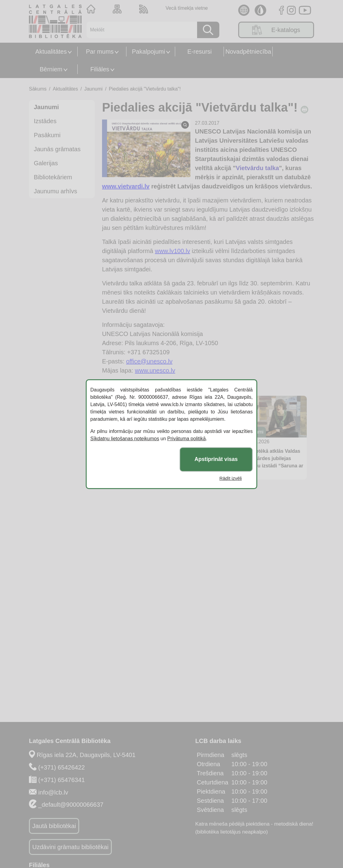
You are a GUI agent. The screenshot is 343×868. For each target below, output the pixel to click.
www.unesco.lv (155, 370)
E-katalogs (276, 30)
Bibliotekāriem (53, 177)
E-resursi (200, 52)
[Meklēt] (140, 30)
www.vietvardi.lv (126, 186)
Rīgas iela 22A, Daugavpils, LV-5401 (86, 755)
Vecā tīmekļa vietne (187, 8)
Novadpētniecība (248, 52)
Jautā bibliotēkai (54, 826)
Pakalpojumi (149, 52)
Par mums (100, 52)
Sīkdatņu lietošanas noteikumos (125, 439)
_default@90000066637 (71, 805)
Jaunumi (93, 89)
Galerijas (46, 163)
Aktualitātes (51, 52)
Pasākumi (47, 135)
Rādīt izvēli (230, 478)
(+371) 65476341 (62, 780)
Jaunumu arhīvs (55, 191)
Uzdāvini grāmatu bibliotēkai (70, 847)
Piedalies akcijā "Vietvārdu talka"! (145, 89)
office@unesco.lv (149, 361)
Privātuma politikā (186, 439)
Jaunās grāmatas (57, 149)
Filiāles (100, 69)
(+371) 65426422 (62, 767)
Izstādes (45, 121)
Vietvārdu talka (257, 168)
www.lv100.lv (172, 251)
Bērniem (51, 69)
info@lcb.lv (53, 792)
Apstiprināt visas (216, 459)
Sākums (38, 89)
